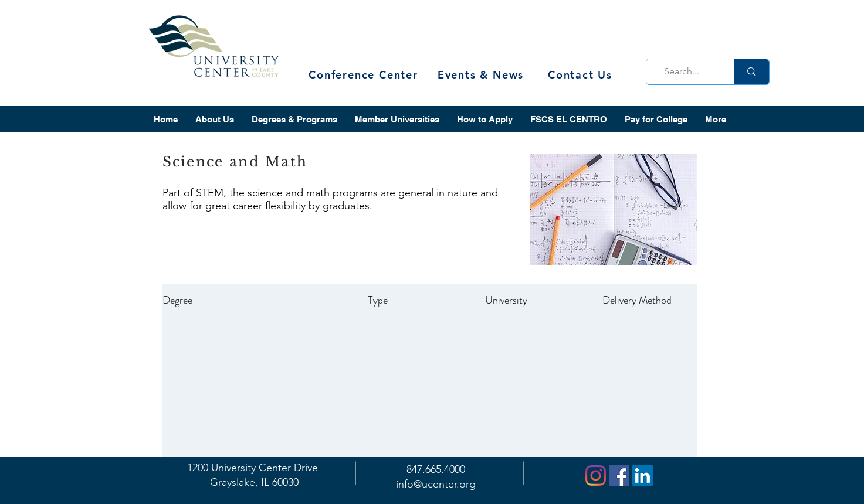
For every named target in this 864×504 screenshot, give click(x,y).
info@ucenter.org (436, 484)
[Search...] (687, 72)
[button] (215, 119)
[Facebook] (619, 476)
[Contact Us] (582, 75)
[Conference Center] (365, 75)
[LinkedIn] (643, 476)
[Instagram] (596, 476)
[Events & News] (482, 75)
